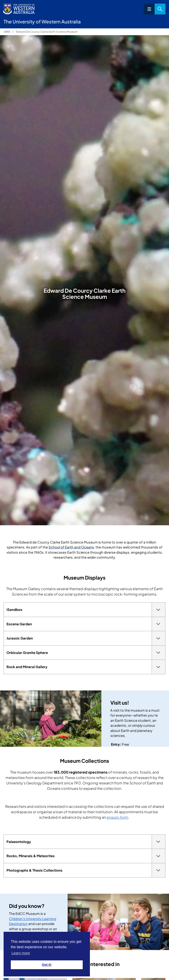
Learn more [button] (21, 953)
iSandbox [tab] (86, 610)
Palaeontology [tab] (86, 842)
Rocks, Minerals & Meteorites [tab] (86, 856)
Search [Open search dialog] (160, 9)
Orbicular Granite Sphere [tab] (86, 653)
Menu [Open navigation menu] (149, 9)
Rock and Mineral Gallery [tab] (86, 667)
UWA (7, 32)
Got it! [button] (47, 965)
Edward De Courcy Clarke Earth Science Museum (47, 32)
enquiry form (117, 817)
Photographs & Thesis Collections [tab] (86, 870)
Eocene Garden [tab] (86, 624)
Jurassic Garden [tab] (86, 638)
